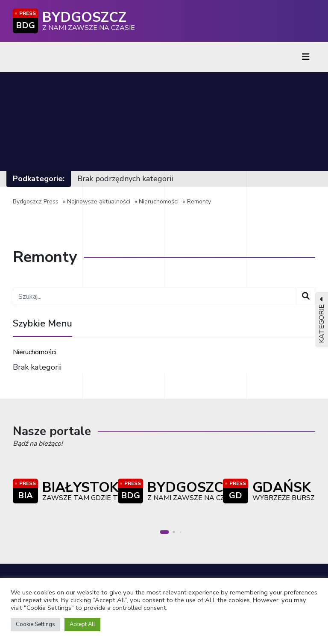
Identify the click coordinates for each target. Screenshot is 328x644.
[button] (164, 532)
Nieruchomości (159, 201)
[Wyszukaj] (306, 296)
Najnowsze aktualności (99, 201)
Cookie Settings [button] (35, 624)
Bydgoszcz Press (36, 201)
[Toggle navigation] (306, 57)
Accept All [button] (82, 624)
